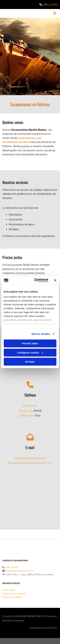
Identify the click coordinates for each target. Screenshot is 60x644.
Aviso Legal (8, 579)
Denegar (30, 362)
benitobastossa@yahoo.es (30, 458)
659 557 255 (26, 411)
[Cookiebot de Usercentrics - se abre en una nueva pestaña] (36, 280)
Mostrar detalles (41, 334)
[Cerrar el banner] (55, 280)
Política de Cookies (12, 586)
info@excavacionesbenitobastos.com (30, 463)
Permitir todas (30, 343)
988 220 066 (27, 416)
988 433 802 (50, 4)
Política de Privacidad (14, 583)
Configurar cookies (30, 353)
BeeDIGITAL (52, 617)
